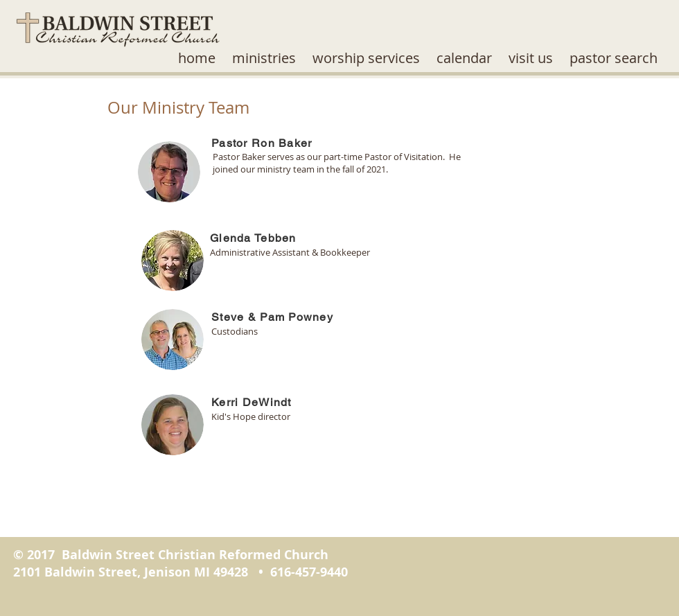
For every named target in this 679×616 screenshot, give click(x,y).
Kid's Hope (233, 416)
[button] (264, 58)
